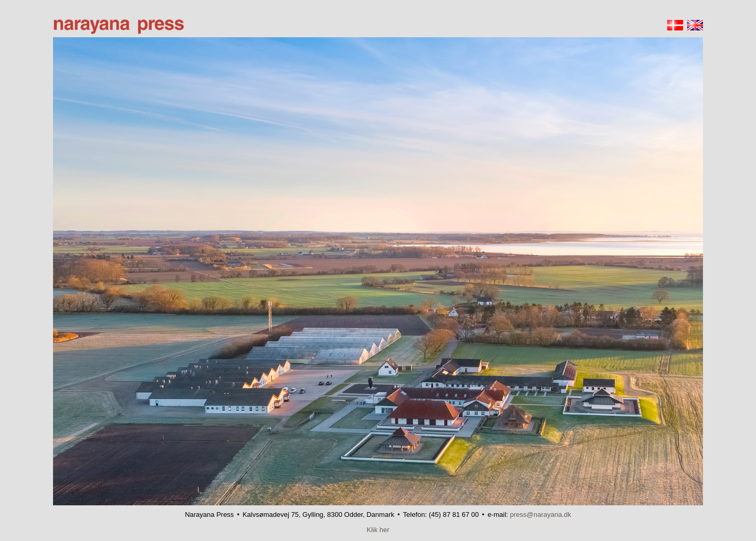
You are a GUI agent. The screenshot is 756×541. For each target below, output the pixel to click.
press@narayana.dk (540, 515)
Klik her (378, 530)
